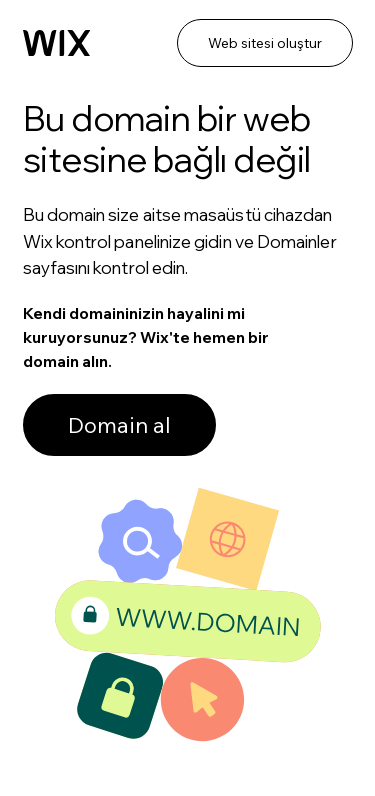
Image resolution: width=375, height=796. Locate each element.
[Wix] (57, 43)
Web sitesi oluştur (265, 43)
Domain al (119, 425)
